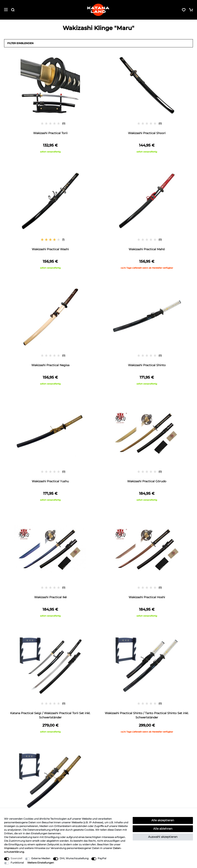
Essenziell (16, 858)
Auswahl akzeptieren (163, 837)
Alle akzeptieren (163, 820)
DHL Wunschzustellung (74, 858)
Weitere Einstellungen (41, 863)
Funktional (17, 863)
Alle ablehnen (163, 829)
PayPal (102, 858)
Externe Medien (41, 858)
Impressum (11, 848)
